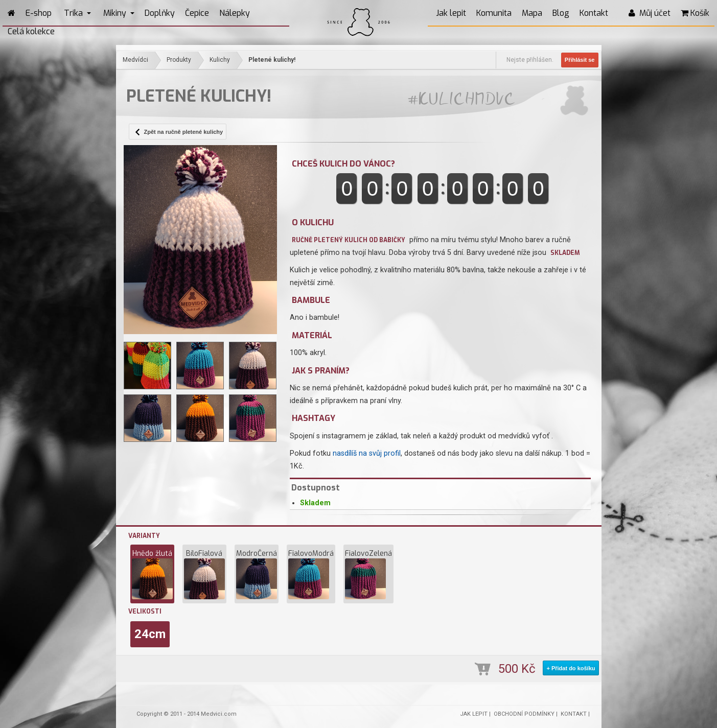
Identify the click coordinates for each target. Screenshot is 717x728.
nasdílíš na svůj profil (367, 453)
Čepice (197, 13)
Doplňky (160, 13)
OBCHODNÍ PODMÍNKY (524, 714)
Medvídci (135, 60)
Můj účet (650, 13)
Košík (695, 13)
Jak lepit (451, 13)
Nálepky (235, 13)
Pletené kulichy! (272, 60)
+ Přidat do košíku (571, 668)
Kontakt (594, 13)
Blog (561, 13)
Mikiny (119, 13)
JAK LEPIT (474, 714)
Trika (77, 13)
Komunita (494, 13)
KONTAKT (574, 714)
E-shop (39, 13)
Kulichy (220, 60)
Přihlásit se (580, 60)
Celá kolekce (31, 31)
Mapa (532, 13)
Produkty (179, 60)
